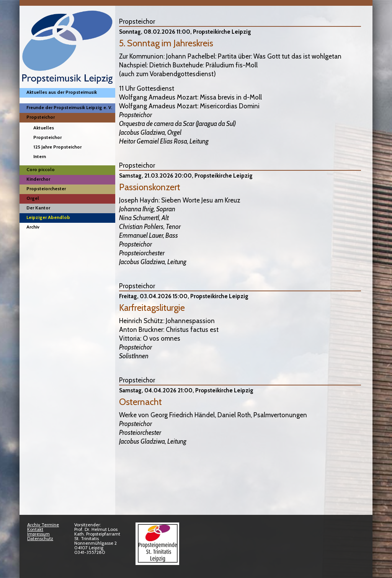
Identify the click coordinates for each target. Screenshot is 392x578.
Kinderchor (38, 179)
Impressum (38, 534)
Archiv (33, 227)
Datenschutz (40, 538)
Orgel (33, 198)
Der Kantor (38, 208)
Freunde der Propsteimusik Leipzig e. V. (69, 107)
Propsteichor (41, 117)
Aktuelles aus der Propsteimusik (62, 92)
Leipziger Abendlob (48, 217)
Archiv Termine (43, 525)
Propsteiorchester (46, 189)
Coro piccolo (41, 169)
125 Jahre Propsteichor (57, 147)
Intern (40, 156)
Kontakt (35, 529)
